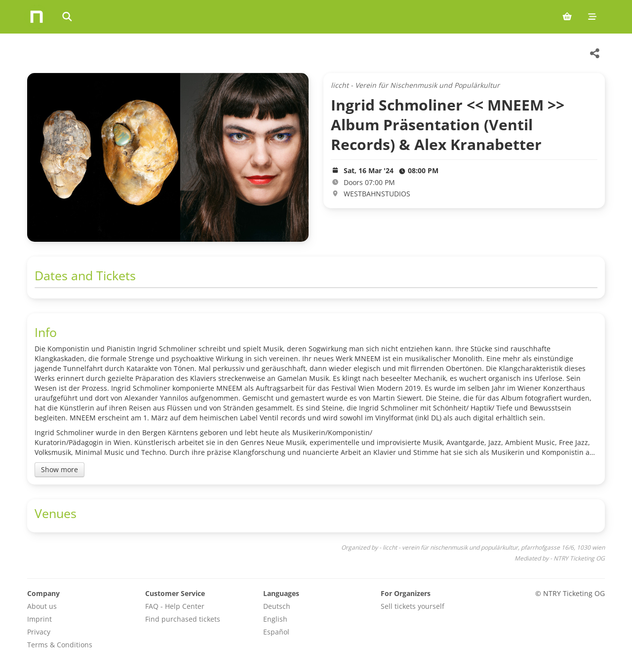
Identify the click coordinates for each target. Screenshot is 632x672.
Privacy (39, 632)
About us (42, 606)
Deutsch (277, 606)
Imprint (39, 619)
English (275, 619)
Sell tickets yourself (413, 606)
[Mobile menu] (592, 17)
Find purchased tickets (183, 619)
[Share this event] (595, 53)
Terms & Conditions (60, 645)
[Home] (37, 17)
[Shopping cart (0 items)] (567, 17)
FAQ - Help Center (175, 606)
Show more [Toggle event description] (59, 469)
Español (276, 632)
